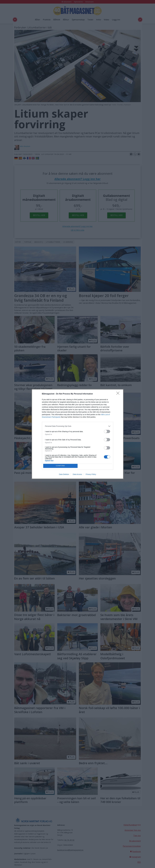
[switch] (107, 431)
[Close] (119, 394)
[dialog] (78, 434)
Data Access (77, 474)
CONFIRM (60, 466)
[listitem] (78, 426)
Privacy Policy (91, 474)
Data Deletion (64, 474)
